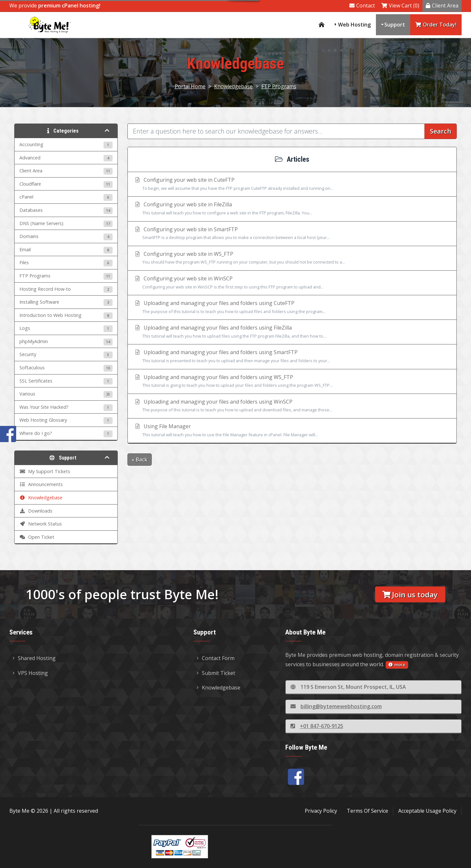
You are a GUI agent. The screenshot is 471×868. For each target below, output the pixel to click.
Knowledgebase (233, 86)
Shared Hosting (34, 658)
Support (395, 25)
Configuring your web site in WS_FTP (292, 258)
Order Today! (436, 25)
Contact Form (216, 658)
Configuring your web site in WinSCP (292, 283)
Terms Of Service (367, 811)
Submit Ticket (216, 673)
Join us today (410, 595)
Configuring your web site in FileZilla (292, 209)
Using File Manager (292, 431)
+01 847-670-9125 (317, 726)
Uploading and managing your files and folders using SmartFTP (292, 357)
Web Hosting (354, 25)
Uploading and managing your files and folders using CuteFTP (292, 308)
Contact (362, 5)
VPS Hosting (30, 673)
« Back (140, 460)
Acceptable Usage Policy (427, 811)
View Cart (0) (400, 5)
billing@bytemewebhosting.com (336, 706)
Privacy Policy (321, 811)
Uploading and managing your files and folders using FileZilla (292, 332)
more (397, 665)
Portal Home (190, 86)
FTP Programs (279, 86)
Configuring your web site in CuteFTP (292, 184)
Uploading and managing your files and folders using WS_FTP (292, 382)
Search (441, 131)
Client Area (442, 5)
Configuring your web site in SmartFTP (292, 234)
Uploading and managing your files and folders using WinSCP (292, 406)
